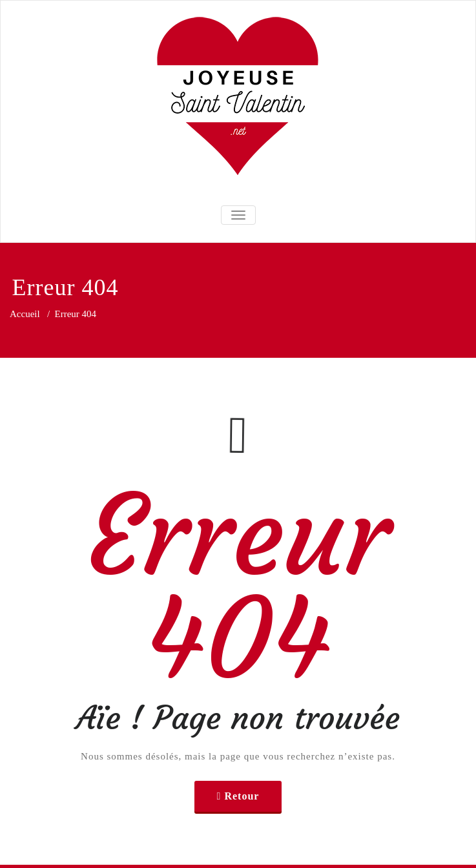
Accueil (25, 314)
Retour (242, 796)
